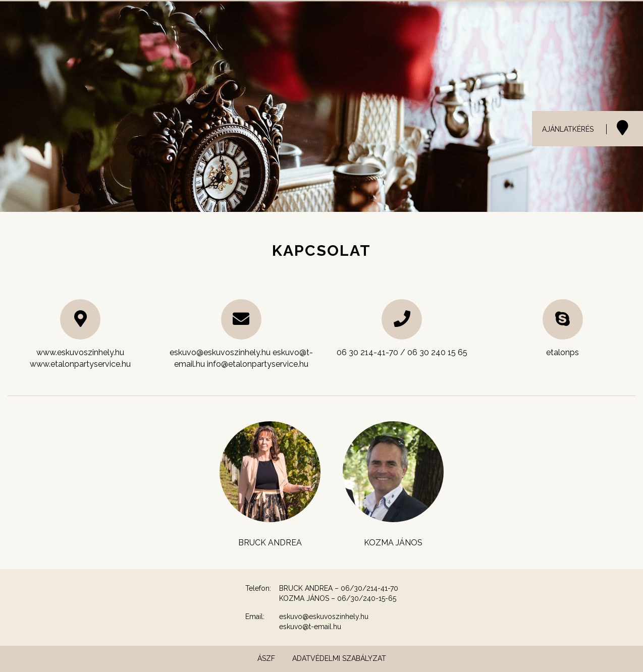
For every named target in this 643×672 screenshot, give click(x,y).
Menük (518, 20)
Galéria (474, 20)
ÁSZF (266, 658)
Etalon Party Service (587, 20)
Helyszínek (370, 20)
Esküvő (318, 20)
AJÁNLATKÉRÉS (568, 129)
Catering (425, 20)
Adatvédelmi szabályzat (339, 658)
